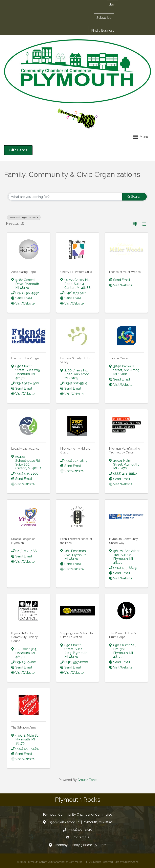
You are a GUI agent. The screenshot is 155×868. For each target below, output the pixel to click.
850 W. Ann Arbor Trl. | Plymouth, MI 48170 (81, 822)
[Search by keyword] (65, 197)
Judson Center (119, 358)
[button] (104, 18)
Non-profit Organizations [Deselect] (24, 217)
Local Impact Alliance (25, 449)
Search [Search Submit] (135, 197)
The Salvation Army (24, 728)
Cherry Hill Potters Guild (76, 272)
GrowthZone (87, 780)
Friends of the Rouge (25, 358)
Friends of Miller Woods (125, 272)
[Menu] (141, 137)
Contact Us (81, 837)
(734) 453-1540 (81, 830)
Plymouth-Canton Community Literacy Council (25, 637)
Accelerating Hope (24, 272)
